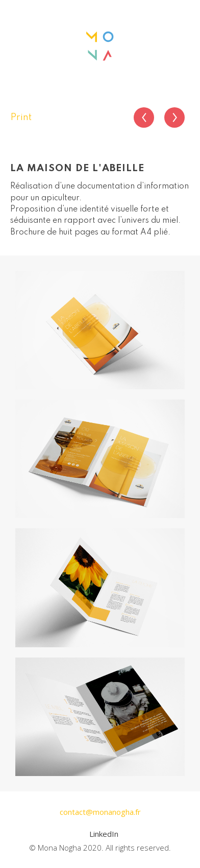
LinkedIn (104, 834)
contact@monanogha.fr (100, 812)
